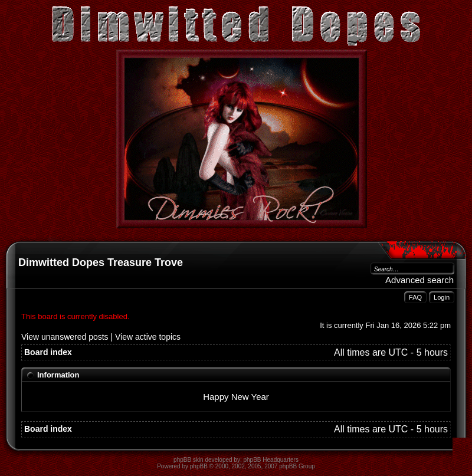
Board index (48, 352)
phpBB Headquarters (271, 460)
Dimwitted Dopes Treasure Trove (101, 262)
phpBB (199, 466)
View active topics (148, 337)
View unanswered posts (65, 337)
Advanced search (419, 280)
